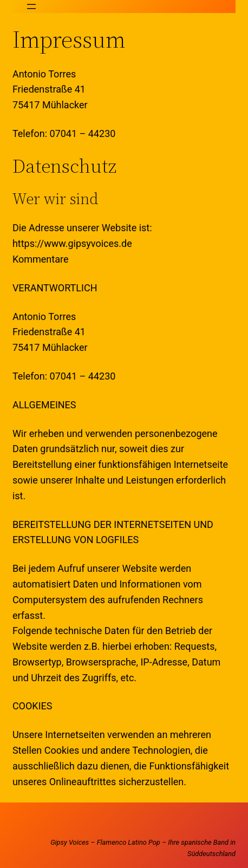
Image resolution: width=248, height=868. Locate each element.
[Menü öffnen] (31, 6)
